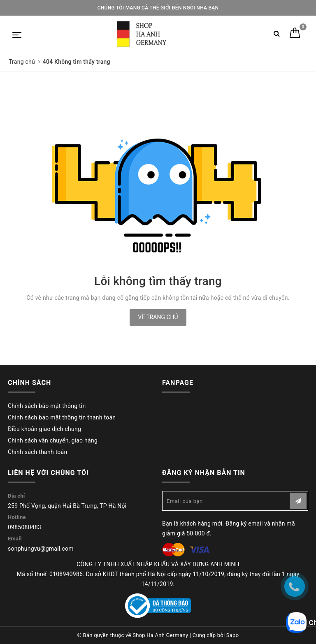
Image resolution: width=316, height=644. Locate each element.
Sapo (233, 635)
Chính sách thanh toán (37, 452)
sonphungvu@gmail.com (41, 549)
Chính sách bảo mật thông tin (47, 406)
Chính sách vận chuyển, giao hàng (53, 440)
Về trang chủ (158, 317)
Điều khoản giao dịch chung (44, 429)
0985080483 (24, 527)
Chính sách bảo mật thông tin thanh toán (62, 417)
